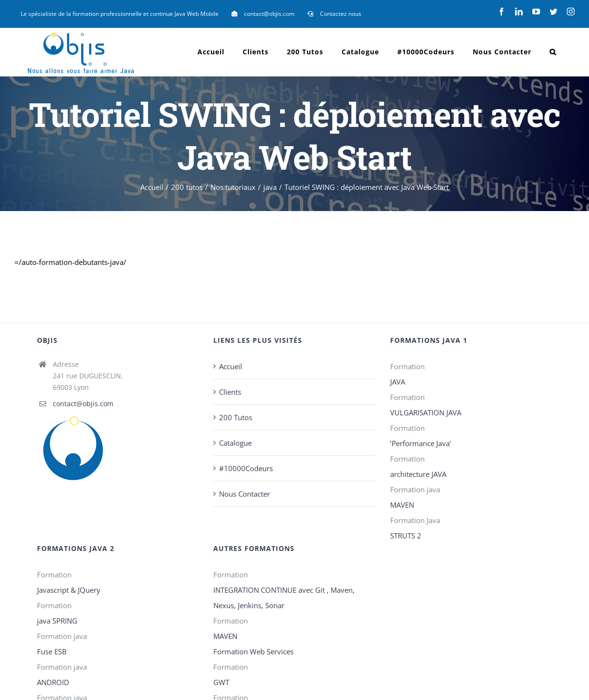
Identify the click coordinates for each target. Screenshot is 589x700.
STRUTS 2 (406, 536)
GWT (221, 682)
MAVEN (402, 505)
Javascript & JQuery (69, 590)
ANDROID (53, 682)
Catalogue (235, 443)
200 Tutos (236, 417)
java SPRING (57, 621)
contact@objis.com (83, 404)
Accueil (231, 366)
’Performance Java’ (421, 443)
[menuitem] (120, 14)
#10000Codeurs (246, 468)
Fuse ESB (52, 651)
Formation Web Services (253, 651)
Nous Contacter (245, 494)
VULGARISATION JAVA (426, 412)
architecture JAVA (418, 474)
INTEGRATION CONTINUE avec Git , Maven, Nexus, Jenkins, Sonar (284, 598)
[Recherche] (553, 52)
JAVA (398, 382)
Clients (230, 392)
